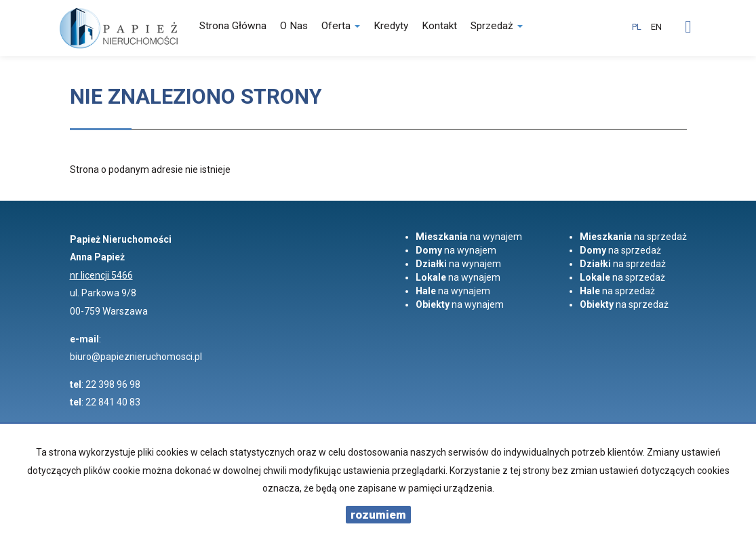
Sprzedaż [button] (497, 26)
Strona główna (233, 26)
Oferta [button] (341, 26)
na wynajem (469, 237)
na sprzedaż (633, 237)
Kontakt (439, 26)
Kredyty (391, 26)
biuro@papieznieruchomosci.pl (136, 357)
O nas (294, 26)
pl (637, 27)
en (656, 27)
